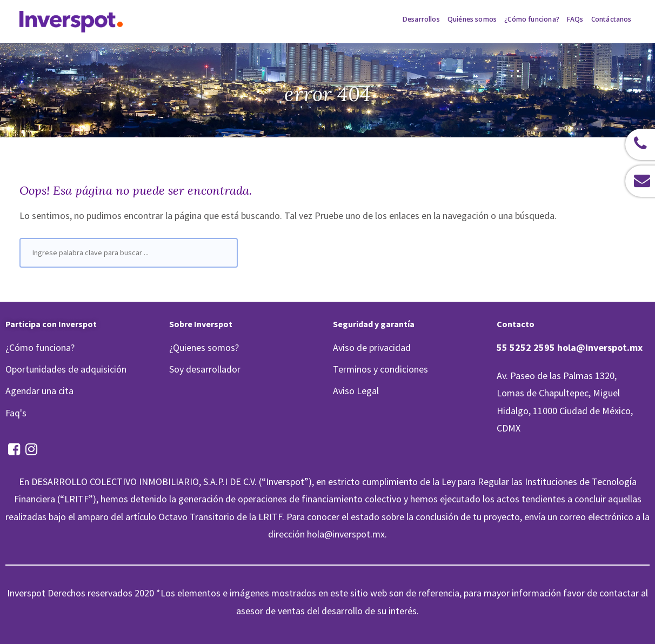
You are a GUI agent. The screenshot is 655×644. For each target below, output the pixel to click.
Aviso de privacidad (372, 347)
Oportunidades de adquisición (66, 369)
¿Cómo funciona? (40, 347)
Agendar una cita (39, 391)
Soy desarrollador (205, 369)
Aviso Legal (356, 391)
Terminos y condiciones (380, 369)
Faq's (16, 413)
